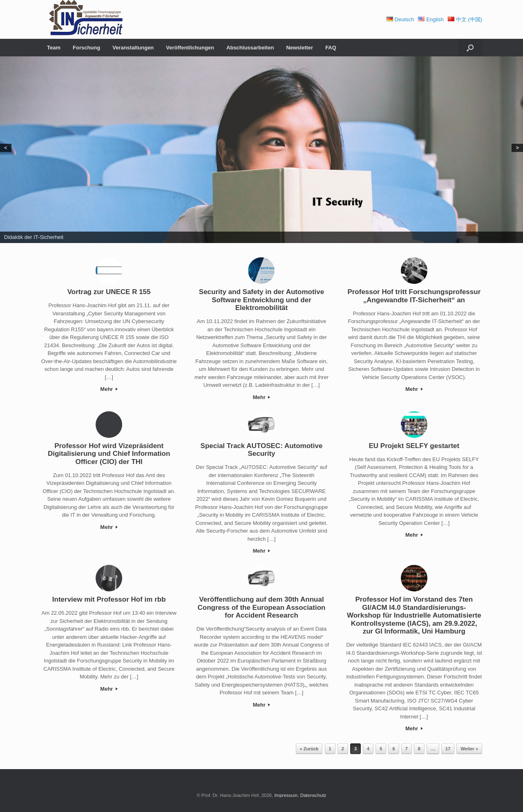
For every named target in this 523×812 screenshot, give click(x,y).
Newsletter (299, 48)
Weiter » (469, 749)
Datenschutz (313, 795)
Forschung (86, 48)
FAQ (331, 48)
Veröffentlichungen (190, 48)
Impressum (286, 795)
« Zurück (309, 749)
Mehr (109, 389)
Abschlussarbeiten (250, 48)
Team (54, 48)
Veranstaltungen (133, 48)
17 (448, 749)
